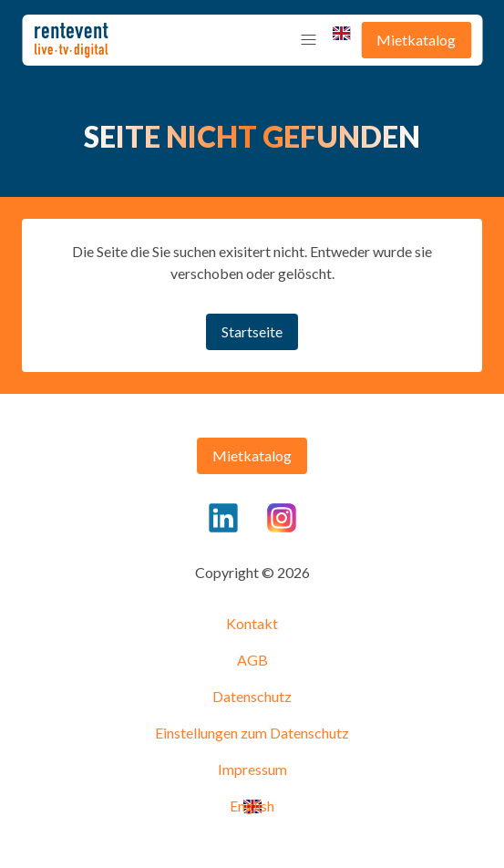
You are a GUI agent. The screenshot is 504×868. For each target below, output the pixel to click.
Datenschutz (252, 696)
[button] (308, 40)
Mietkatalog (416, 40)
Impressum (252, 769)
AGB (252, 660)
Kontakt (252, 623)
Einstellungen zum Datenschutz (252, 733)
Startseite (252, 331)
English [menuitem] (341, 33)
